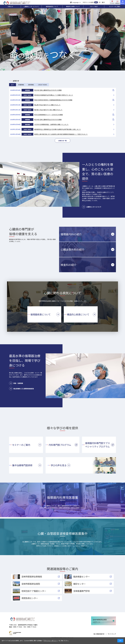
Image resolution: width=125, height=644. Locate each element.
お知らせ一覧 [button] (62, 141)
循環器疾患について (52, 6)
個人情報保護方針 (99, 634)
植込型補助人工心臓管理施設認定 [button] (21, 389)
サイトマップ (112, 634)
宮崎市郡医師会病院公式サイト (100, 621)
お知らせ (10, 6)
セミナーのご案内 (115, 6)
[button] (87, 234)
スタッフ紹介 (94, 6)
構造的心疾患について (73, 6)
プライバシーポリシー (50, 641)
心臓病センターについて (31, 6)
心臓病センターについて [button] (92, 207)
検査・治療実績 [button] (16, 383)
